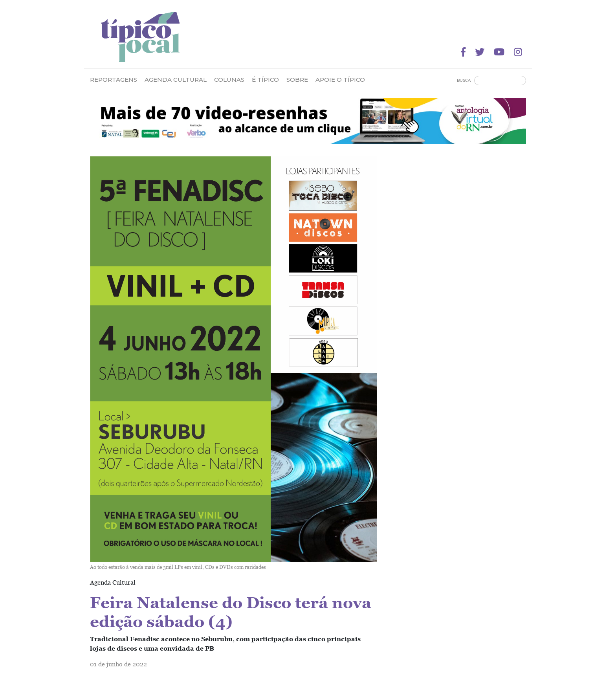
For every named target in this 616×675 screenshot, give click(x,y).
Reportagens (114, 80)
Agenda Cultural (176, 80)
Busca (464, 80)
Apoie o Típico (340, 80)
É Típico (265, 80)
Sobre (297, 80)
